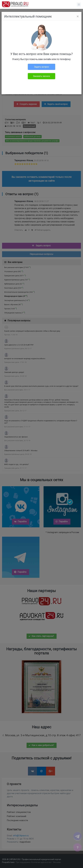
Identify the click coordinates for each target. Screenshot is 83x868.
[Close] (78, 16)
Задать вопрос (42, 67)
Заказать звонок (41, 76)
